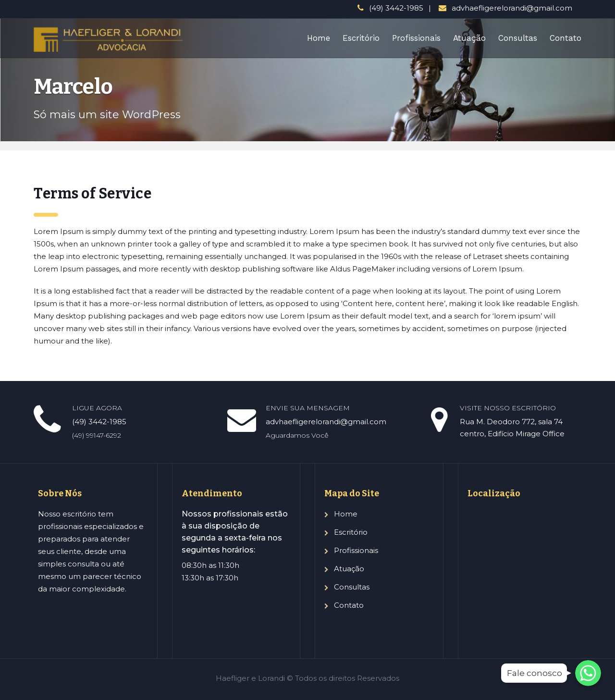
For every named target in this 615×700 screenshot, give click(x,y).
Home (319, 38)
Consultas (518, 38)
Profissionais (416, 38)
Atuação (469, 38)
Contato (566, 38)
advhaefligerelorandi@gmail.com (512, 8)
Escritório (361, 38)
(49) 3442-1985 (396, 8)
